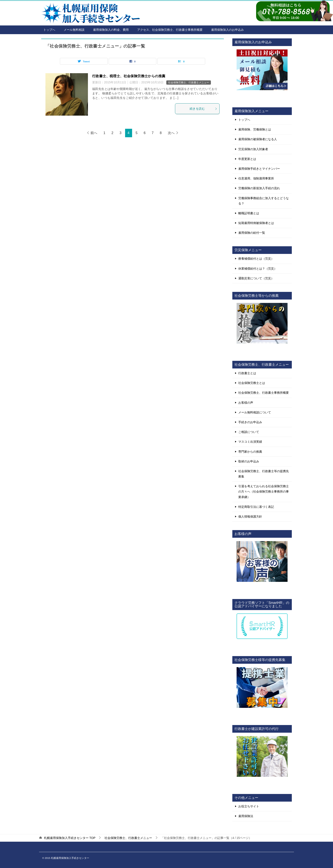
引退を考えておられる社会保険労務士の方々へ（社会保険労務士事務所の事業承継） (264, 491)
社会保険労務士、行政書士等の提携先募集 (264, 474)
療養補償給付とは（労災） (256, 259)
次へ (171, 133)
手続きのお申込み (250, 422)
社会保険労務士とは (252, 383)
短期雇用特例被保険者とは (256, 223)
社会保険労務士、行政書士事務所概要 (264, 393)
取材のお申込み (249, 461)
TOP (70, 838)
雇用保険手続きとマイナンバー (259, 169)
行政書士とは (247, 373)
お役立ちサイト (249, 806)
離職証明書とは (249, 213)
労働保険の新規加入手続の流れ (259, 188)
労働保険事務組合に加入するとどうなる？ (264, 201)
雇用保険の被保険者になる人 (258, 139)
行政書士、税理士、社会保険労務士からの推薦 (129, 76)
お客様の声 (246, 403)
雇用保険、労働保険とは (255, 129)
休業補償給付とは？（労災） (258, 269)
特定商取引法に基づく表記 (256, 507)
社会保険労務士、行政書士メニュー (189, 83)
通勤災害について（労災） (256, 278)
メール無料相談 (74, 30)
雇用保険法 (246, 816)
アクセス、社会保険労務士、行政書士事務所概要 (170, 30)
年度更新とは (247, 159)
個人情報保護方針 (250, 517)
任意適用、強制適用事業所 (256, 178)
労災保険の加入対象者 (253, 149)
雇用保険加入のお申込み (227, 30)
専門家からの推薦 (250, 452)
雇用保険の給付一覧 (252, 233)
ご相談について (249, 432)
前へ (94, 133)
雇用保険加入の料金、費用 (111, 30)
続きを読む (203, 109)
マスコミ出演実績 (250, 442)
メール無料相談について (255, 412)
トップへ (49, 30)
